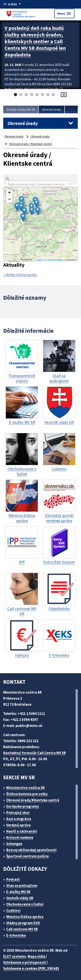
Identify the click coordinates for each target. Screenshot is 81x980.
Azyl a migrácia (19, 819)
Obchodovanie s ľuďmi (25, 904)
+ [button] (9, 193)
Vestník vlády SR (20, 898)
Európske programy (23, 806)
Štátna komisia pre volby (27, 794)
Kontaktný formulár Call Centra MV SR (35, 753)
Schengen (14, 844)
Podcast (13, 879)
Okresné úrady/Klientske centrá (33, 800)
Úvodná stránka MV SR (21, 109)
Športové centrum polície (28, 856)
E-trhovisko (16, 935)
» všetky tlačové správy (20, 275)
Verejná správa (18, 825)
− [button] (9, 200)
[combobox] (39, 184)
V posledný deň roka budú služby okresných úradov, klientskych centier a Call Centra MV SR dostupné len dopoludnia (35, 41)
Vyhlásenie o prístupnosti (25, 962)
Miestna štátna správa (25, 917)
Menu (64, 14)
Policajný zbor (18, 813)
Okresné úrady (52, 109)
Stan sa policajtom (22, 886)
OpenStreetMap (55, 260)
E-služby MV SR (18, 892)
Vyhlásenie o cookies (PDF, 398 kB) (31, 968)
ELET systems (15, 956)
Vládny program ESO (23, 923)
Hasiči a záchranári (22, 831)
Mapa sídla (36, 956)
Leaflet (39, 260)
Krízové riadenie (20, 837)
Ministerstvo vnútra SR (25, 788)
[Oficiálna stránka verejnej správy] (15, 4)
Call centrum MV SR (22, 929)
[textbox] (39, 184)
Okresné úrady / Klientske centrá (30, 144)
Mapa (40, 224)
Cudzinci (13, 910)
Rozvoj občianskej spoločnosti (31, 850)
